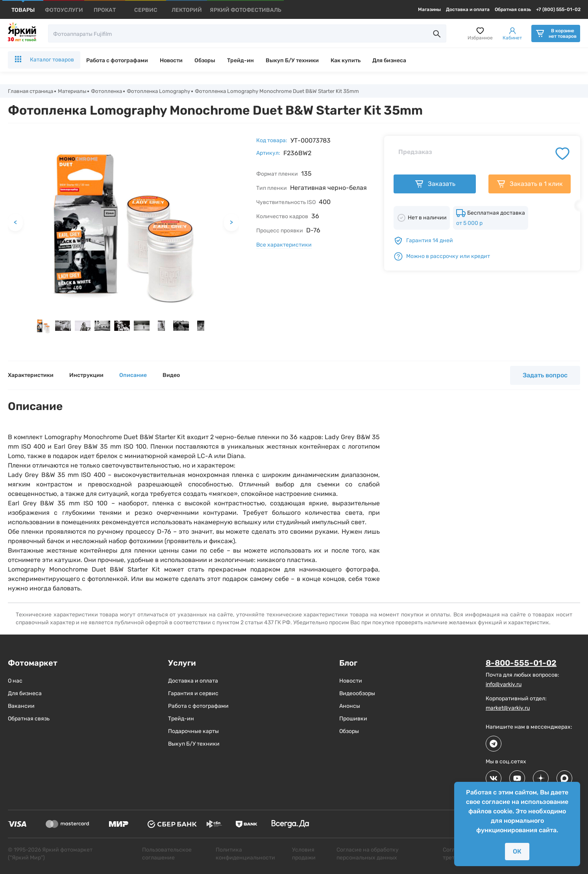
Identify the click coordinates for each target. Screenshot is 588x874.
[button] (43, 327)
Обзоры (205, 60)
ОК (517, 851)
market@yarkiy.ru (508, 708)
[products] (23, 10)
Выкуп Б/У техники (292, 60)
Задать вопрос (545, 376)
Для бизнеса (389, 60)
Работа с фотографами (117, 60)
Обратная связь (513, 9)
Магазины (429, 9)
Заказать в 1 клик (530, 185)
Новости (171, 60)
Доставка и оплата (468, 9)
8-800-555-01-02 (521, 664)
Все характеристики (284, 246)
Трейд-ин (240, 60)
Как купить (346, 60)
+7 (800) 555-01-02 (558, 9)
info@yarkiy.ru (504, 685)
